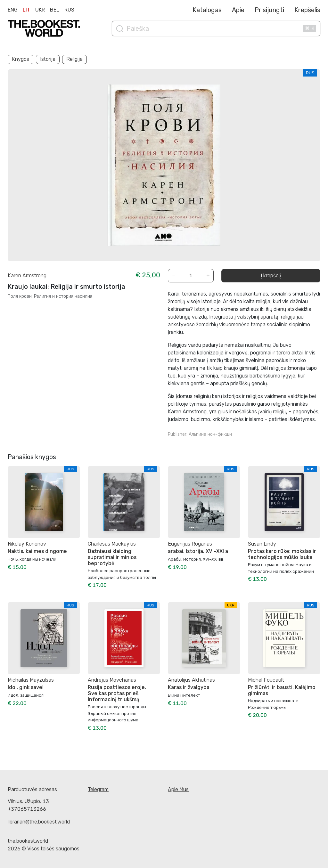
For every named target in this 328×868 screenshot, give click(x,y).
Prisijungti (269, 10)
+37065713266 (27, 809)
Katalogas (207, 10)
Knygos (20, 59)
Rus (69, 10)
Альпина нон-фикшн (210, 434)
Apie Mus (178, 789)
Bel (55, 10)
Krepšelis (307, 10)
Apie (238, 10)
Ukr (40, 10)
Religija (74, 59)
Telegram (98, 789)
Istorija (48, 59)
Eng (13, 10)
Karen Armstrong (27, 276)
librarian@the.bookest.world (39, 822)
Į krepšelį (271, 276)
